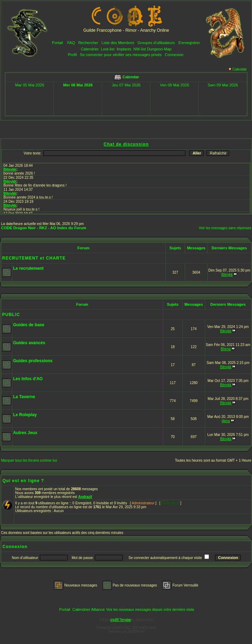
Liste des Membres (118, 43)
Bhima (226, 349)
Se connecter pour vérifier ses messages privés (121, 55)
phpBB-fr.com (136, 631)
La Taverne (24, 397)
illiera (226, 421)
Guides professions (33, 361)
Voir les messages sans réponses (225, 228)
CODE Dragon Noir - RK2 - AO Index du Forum (44, 228)
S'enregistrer (189, 43)
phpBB (116, 628)
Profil (72, 55)
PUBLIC (11, 315)
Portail (57, 43)
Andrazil (85, 497)
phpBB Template (120, 620)
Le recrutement (28, 268)
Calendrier (90, 49)
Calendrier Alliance (88, 609)
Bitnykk (227, 275)
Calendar (238, 69)
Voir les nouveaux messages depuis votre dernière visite (150, 610)
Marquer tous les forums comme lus (29, 460)
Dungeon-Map (159, 49)
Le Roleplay (25, 415)
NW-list (140, 49)
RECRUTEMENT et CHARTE (34, 258)
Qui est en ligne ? (23, 481)
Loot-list (108, 49)
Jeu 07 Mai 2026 (126, 85)
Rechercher (88, 43)
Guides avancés (29, 343)
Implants (124, 49)
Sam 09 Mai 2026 (223, 85)
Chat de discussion (126, 144)
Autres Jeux (25, 433)
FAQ (71, 43)
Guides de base (29, 325)
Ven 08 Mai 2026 (175, 85)
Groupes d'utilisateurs (156, 43)
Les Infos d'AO (28, 379)
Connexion (174, 55)
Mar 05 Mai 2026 (30, 85)
